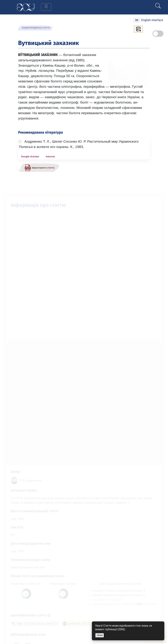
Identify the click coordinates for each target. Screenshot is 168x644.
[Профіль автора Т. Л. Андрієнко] (28, 476)
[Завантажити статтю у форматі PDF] (40, 167)
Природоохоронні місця (24, 567)
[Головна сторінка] (26, 7)
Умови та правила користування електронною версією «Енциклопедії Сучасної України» (68, 499)
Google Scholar (30, 157)
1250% (148, 605)
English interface (152, 20)
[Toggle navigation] (46, 7)
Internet (50, 157)
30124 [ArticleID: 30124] (86, 626)
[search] (158, 4)
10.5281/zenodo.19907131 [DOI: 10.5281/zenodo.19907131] (39, 626)
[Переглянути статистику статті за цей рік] (23, 595)
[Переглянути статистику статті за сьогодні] (62, 595)
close (100, 635)
